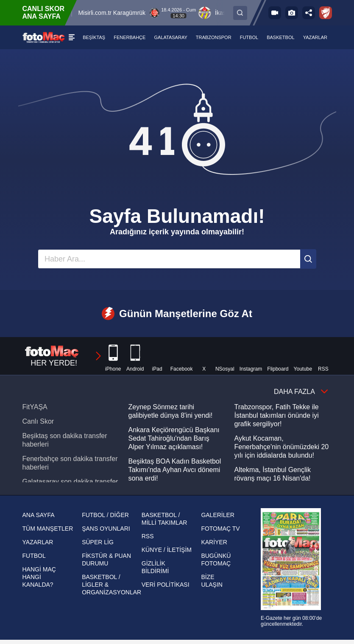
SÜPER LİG (98, 542)
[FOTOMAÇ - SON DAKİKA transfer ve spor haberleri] (44, 37)
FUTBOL (34, 556)
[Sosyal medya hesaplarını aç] (309, 13)
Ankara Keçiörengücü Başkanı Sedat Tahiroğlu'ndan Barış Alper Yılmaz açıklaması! (174, 438)
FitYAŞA (35, 407)
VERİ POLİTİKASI (166, 585)
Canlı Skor (38, 421)
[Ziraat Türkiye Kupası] (326, 13)
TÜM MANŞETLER (48, 529)
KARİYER (214, 542)
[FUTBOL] (249, 37)
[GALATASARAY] (171, 37)
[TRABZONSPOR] (214, 37)
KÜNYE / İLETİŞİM (167, 550)
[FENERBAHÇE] (130, 37)
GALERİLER (218, 515)
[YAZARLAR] (315, 37)
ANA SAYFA (39, 515)
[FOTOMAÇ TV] (275, 13)
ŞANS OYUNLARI (106, 529)
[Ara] (308, 259)
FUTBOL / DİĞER (105, 515)
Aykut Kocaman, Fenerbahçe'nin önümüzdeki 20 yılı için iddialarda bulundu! (282, 447)
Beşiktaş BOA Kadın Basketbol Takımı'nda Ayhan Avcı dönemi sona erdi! (175, 470)
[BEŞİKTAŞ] (94, 37)
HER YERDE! (64, 356)
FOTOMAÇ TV (220, 529)
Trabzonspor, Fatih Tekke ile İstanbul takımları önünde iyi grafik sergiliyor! (277, 415)
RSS (148, 536)
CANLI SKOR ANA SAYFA (44, 13)
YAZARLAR (38, 542)
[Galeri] (292, 13)
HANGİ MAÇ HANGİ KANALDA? (39, 577)
